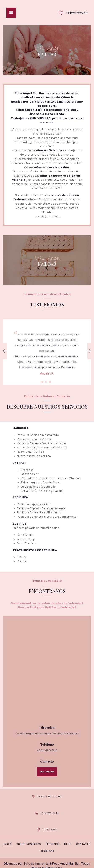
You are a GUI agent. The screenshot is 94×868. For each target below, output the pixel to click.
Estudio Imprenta (36, 864)
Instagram (47, 772)
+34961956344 (77, 13)
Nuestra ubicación (50, 796)
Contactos (50, 830)
